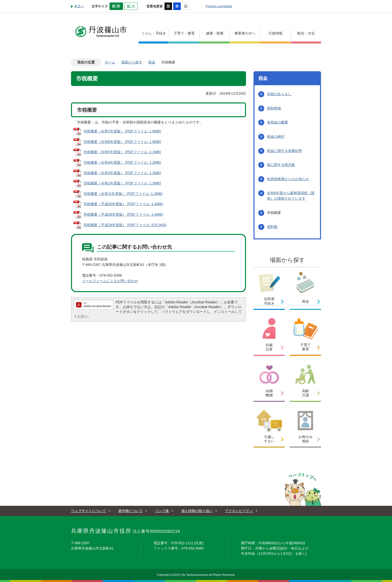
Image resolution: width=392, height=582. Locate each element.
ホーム (110, 62)
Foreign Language (219, 6)
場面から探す (132, 62)
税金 (152, 62)
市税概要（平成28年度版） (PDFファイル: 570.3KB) (125, 225)
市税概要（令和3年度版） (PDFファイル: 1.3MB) (122, 173)
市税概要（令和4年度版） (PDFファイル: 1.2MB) (122, 162)
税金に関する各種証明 (284, 151)
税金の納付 (276, 136)
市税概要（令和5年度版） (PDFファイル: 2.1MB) (122, 152)
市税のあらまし (279, 94)
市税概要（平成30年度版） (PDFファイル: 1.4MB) (123, 204)
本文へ (79, 6)
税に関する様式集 (281, 165)
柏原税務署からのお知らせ (288, 179)
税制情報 (274, 108)
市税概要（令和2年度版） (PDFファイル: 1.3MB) (122, 183)
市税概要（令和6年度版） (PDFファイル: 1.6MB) (122, 142)
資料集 (272, 227)
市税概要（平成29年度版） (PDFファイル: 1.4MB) (123, 214)
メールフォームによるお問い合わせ (110, 281)
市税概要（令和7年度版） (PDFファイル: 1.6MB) (122, 131)
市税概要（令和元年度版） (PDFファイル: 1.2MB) (123, 194)
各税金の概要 (277, 122)
